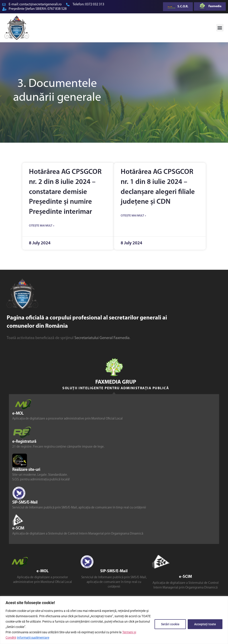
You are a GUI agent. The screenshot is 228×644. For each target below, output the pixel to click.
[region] (114, 620)
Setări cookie (170, 624)
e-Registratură (24, 442)
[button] (220, 28)
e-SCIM (18, 529)
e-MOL (18, 414)
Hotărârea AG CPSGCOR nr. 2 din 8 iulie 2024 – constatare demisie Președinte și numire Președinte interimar (65, 192)
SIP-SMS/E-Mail (25, 503)
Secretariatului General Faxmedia (102, 338)
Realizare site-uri (26, 470)
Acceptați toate (205, 624)
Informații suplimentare (33, 638)
